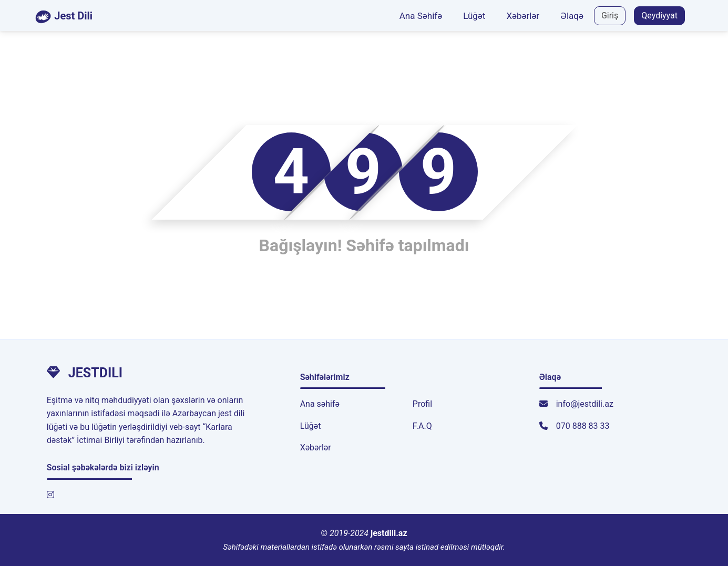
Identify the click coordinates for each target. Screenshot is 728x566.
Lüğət (474, 16)
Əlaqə (572, 16)
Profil (422, 404)
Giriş (610, 16)
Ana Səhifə (421, 16)
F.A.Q (422, 426)
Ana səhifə (320, 404)
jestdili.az (389, 533)
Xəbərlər (523, 16)
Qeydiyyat (659, 16)
